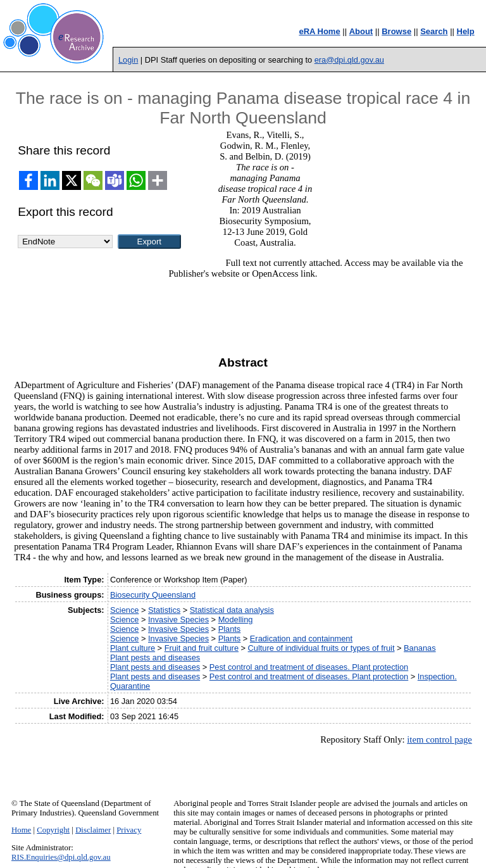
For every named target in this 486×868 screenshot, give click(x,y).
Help (466, 31)
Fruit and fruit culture (202, 648)
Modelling (236, 620)
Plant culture (133, 648)
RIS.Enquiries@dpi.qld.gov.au (61, 857)
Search (434, 31)
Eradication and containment (301, 638)
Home (21, 830)
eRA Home (319, 31)
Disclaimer (93, 830)
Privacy (129, 830)
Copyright (53, 830)
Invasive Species (178, 620)
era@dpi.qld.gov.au (349, 60)
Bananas (420, 648)
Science (125, 610)
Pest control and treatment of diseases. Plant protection (309, 667)
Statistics (164, 610)
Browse (396, 31)
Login (128, 60)
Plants (230, 629)
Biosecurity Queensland (153, 595)
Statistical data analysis (232, 610)
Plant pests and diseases (155, 657)
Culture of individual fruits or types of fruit (321, 648)
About (361, 31)
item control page (439, 739)
